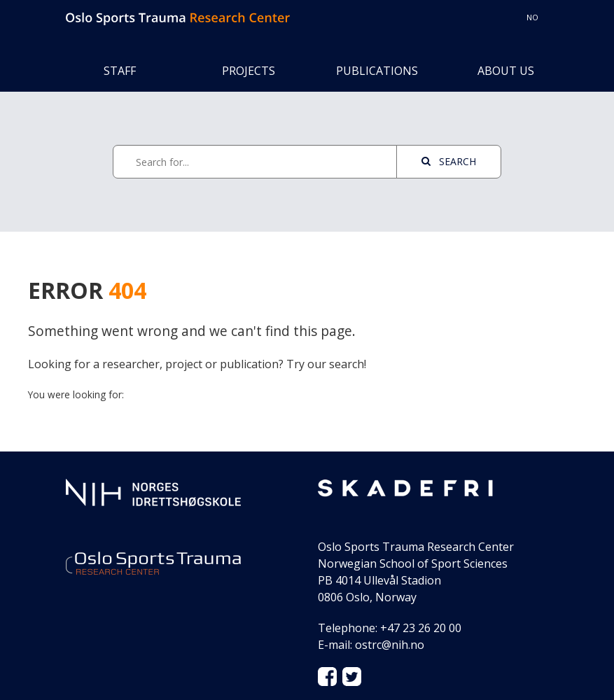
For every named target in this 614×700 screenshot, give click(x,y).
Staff (120, 71)
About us (506, 71)
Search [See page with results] (449, 161)
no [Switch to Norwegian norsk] (532, 17)
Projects (249, 71)
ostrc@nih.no (390, 645)
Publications (377, 71)
